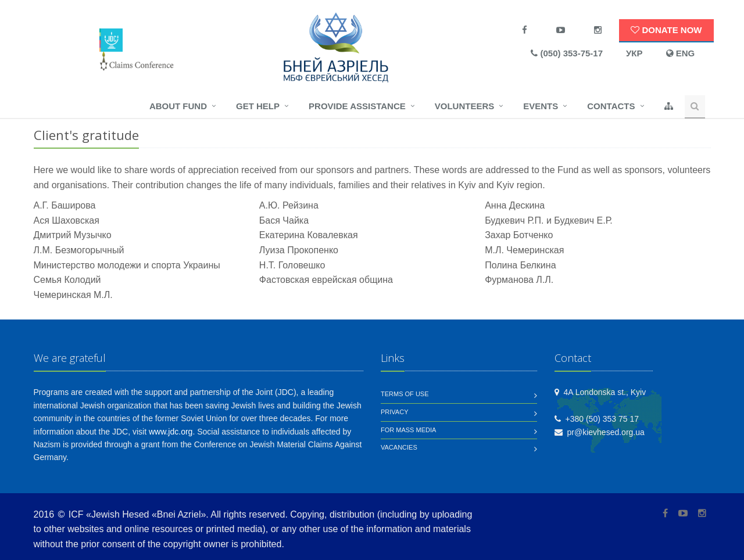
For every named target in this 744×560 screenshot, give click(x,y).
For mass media (408, 430)
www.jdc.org (171, 432)
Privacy (394, 412)
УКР (634, 53)
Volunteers (465, 106)
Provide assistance (357, 106)
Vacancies (399, 447)
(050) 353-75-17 (567, 53)
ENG (681, 53)
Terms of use (405, 394)
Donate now (666, 30)
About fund (178, 106)
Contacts (611, 106)
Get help (258, 106)
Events (541, 106)
